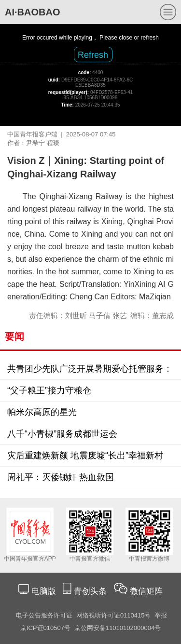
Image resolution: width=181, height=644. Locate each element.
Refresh (93, 55)
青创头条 (91, 591)
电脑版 (43, 591)
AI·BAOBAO (32, 12)
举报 (161, 615)
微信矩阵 (146, 591)
